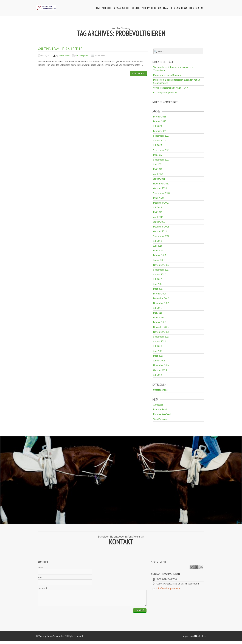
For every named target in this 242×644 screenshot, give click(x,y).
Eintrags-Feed (160, 410)
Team (166, 8)
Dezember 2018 (161, 227)
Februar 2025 (160, 121)
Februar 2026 (160, 117)
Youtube (201, 567)
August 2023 (159, 141)
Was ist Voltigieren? (128, 8)
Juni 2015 (158, 351)
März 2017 (158, 289)
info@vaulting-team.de (168, 588)
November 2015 (161, 332)
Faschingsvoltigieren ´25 (165, 93)
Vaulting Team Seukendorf (51, 639)
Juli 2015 (158, 346)
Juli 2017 (158, 279)
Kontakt (200, 8)
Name (41, 567)
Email (40, 577)
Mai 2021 (158, 169)
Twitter (192, 567)
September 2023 (161, 136)
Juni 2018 (158, 246)
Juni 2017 (158, 284)
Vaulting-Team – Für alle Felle (60, 49)
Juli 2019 (158, 208)
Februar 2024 (160, 131)
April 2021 (158, 174)
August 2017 (159, 275)
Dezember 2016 (161, 298)
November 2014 (161, 365)
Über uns (175, 8)
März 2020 (158, 198)
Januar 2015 (159, 361)
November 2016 (161, 303)
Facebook (196, 567)
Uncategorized (83, 56)
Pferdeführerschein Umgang (167, 75)
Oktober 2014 (160, 370)
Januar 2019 (159, 222)
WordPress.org (160, 419)
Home (98, 8)
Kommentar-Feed (162, 414)
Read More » (138, 73)
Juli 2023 (158, 145)
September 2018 (161, 236)
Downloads (188, 8)
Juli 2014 (158, 375)
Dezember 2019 (161, 203)
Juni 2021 (158, 164)
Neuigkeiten (108, 8)
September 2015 (161, 337)
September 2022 (161, 150)
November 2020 (161, 184)
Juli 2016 (158, 308)
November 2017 (161, 265)
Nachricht (42, 588)
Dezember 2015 (161, 327)
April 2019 (158, 217)
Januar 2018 (159, 260)
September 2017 (161, 270)
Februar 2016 (160, 322)
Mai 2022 (158, 155)
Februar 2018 (160, 255)
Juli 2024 (158, 126)
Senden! (140, 613)
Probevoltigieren (151, 8)
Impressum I (189, 639)
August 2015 (159, 341)
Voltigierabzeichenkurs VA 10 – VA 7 (171, 88)
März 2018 (158, 251)
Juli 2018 (158, 241)
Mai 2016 (158, 313)
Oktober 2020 (160, 188)
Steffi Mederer (64, 56)
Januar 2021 (159, 179)
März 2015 (158, 356)
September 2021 (161, 160)
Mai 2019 (158, 212)
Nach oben (201, 639)
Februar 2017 (160, 294)
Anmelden (158, 405)
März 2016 (158, 318)
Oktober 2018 (160, 231)
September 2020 (161, 193)
